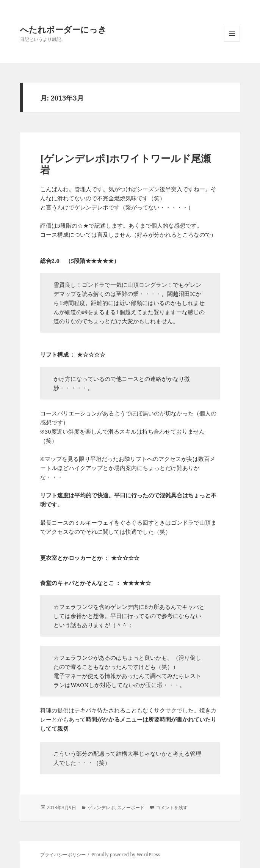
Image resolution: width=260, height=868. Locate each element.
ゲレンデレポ (101, 807)
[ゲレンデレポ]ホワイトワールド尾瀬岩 (126, 164)
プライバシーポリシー (63, 855)
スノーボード (131, 807)
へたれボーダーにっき (63, 29)
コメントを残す (172, 807)
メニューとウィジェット (232, 42)
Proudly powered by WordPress (126, 855)
